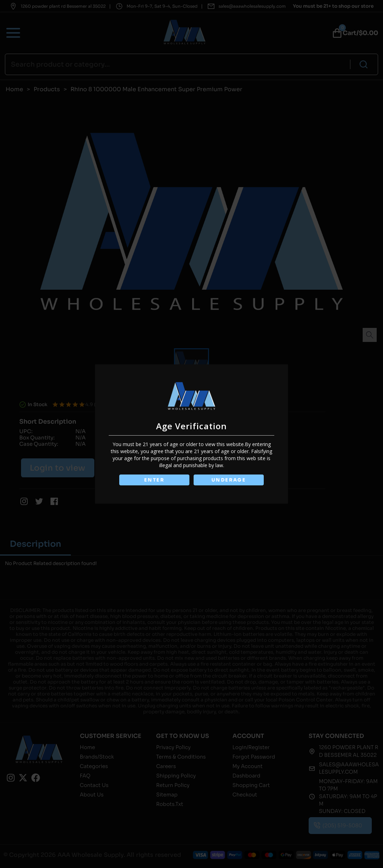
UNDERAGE (229, 480)
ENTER (154, 480)
